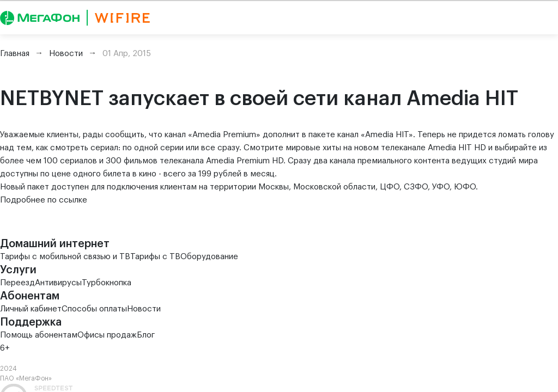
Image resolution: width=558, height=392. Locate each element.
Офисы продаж (107, 335)
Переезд (17, 283)
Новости (144, 309)
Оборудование (209, 257)
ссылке (73, 200)
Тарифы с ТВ (155, 257)
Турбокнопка (107, 283)
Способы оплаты (94, 309)
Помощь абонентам (39, 335)
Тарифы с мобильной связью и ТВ (65, 257)
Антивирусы (58, 283)
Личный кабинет (31, 309)
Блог (146, 335)
